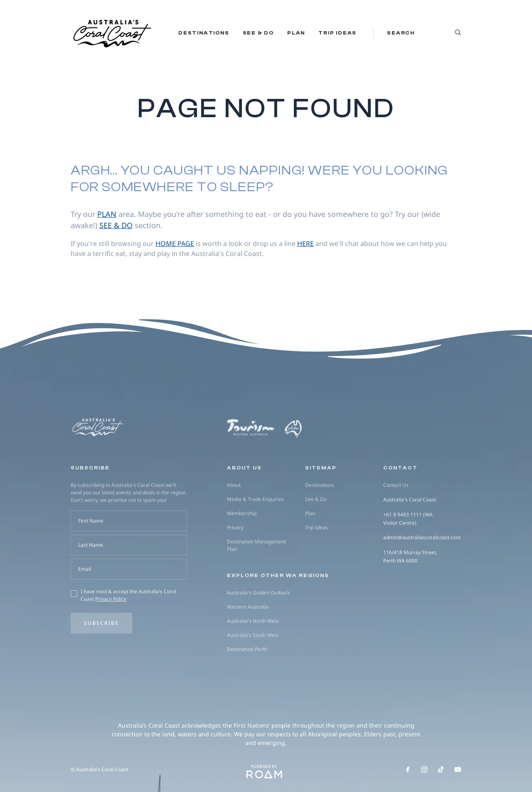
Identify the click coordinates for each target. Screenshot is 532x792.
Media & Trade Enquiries (255, 534)
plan (107, 214)
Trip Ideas (337, 33)
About (234, 520)
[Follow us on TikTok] (441, 770)
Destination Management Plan (256, 580)
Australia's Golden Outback (258, 628)
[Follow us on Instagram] (424, 770)
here (305, 244)
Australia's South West (253, 670)
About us (244, 503)
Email (85, 604)
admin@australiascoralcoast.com (422, 573)
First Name (91, 556)
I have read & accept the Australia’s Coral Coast (128, 630)
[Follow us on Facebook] (408, 770)
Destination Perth (247, 684)
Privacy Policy (111, 634)
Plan (296, 33)
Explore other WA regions (278, 610)
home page (175, 244)
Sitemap (321, 503)
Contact (400, 503)
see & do (116, 225)
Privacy (235, 562)
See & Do (258, 33)
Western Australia (248, 642)
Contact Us (396, 520)
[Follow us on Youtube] (458, 770)
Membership (242, 548)
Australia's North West (253, 656)
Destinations (204, 33)
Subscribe (101, 658)
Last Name (91, 580)
